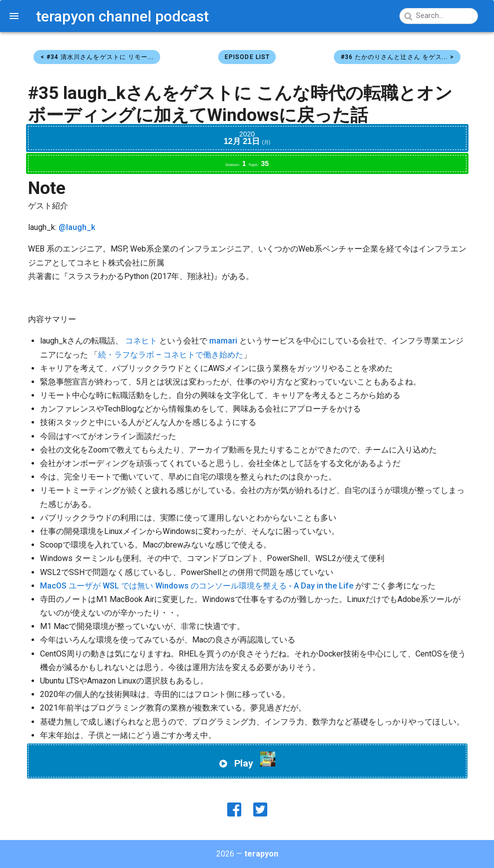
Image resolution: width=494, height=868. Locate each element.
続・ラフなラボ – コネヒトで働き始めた (171, 355)
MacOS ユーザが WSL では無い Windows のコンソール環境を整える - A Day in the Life (197, 586)
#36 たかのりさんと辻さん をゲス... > (398, 57)
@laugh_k (77, 227)
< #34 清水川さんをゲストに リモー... (97, 57)
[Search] (438, 16)
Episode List (247, 57)
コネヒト (141, 341)
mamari (223, 341)
